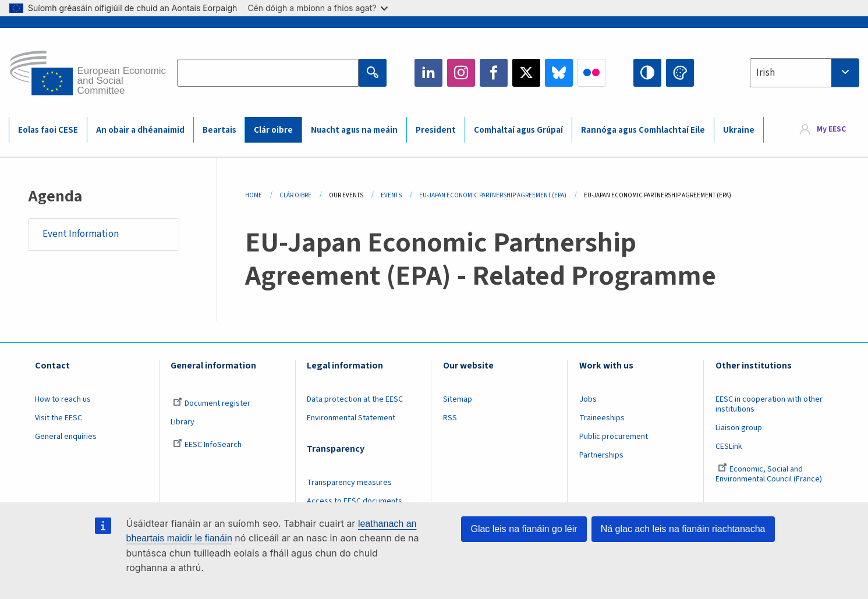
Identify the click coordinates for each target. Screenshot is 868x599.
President (436, 130)
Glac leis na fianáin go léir (524, 529)
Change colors (680, 73)
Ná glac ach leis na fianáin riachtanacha (683, 529)
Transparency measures (349, 483)
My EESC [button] (831, 129)
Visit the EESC (59, 418)
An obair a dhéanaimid (140, 130)
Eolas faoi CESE (48, 130)
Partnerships (601, 455)
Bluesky (559, 73)
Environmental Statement (351, 418)
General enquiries (66, 437)
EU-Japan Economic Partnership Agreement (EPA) (493, 195)
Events (391, 195)
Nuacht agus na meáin (354, 130)
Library (183, 422)
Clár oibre (273, 130)
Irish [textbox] (766, 73)
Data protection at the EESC (355, 399)
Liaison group (739, 428)
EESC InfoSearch (207, 445)
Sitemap (458, 399)
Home (254, 195)
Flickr (591, 73)
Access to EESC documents (355, 501)
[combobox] (805, 73)
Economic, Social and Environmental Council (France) (770, 474)
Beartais (219, 130)
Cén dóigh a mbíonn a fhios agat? (318, 8)
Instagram (461, 73)
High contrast (647, 73)
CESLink (729, 446)
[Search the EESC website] (268, 73)
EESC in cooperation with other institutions (769, 404)
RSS (450, 418)
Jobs (588, 399)
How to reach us (63, 399)
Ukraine (739, 130)
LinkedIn (428, 73)
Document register (212, 403)
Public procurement (614, 437)
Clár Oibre (295, 195)
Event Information (81, 234)
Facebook (494, 73)
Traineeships (602, 418)
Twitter (526, 73)
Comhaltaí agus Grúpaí (518, 130)
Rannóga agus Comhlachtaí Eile (643, 130)
